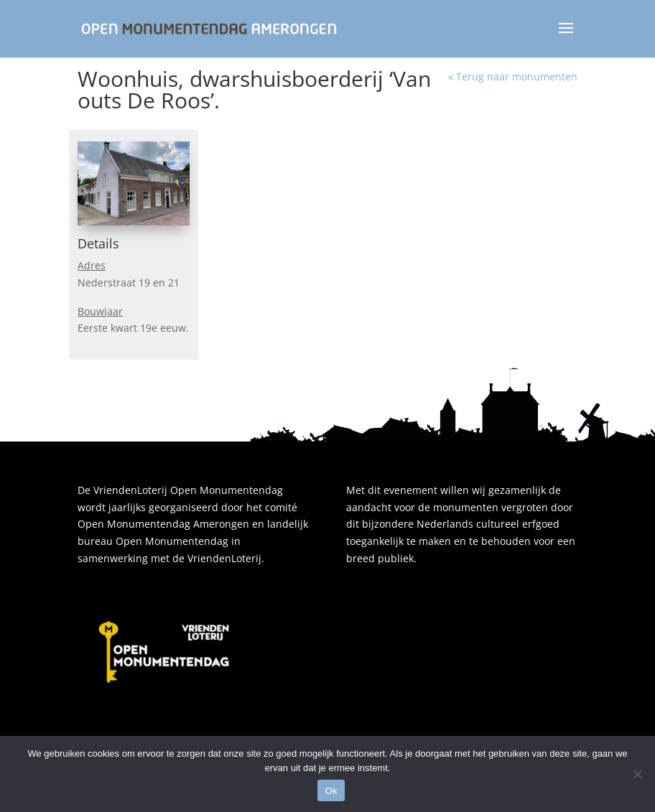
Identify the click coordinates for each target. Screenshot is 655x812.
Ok (331, 791)
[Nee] (637, 774)
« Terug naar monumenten (513, 76)
